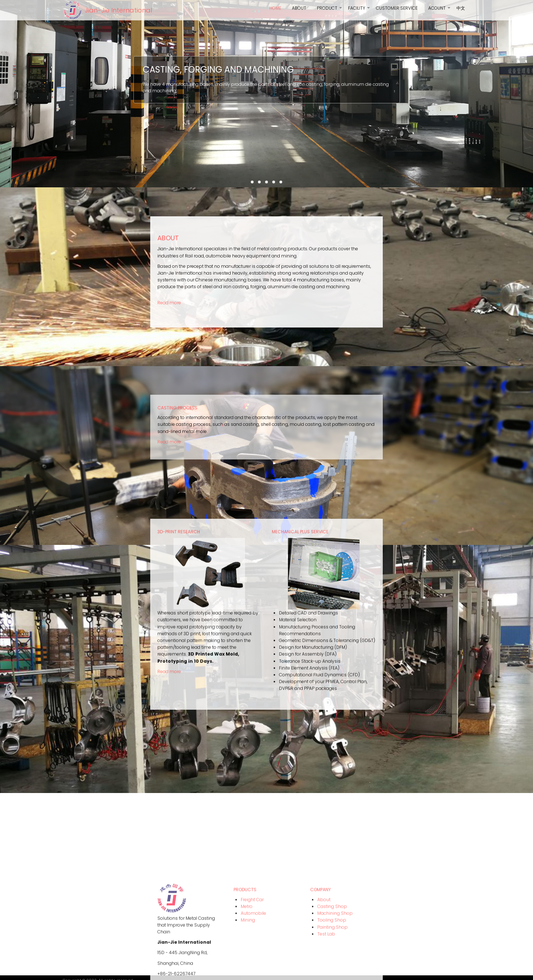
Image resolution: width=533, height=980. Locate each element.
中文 (461, 8)
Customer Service (397, 8)
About (299, 8)
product (330, 11)
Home (275, 8)
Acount (440, 11)
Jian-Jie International (118, 10)
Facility (359, 11)
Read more (169, 429)
